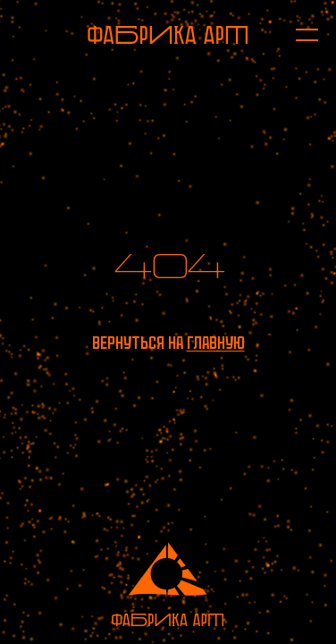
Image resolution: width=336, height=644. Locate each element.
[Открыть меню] (298, 35)
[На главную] (168, 35)
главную (216, 343)
